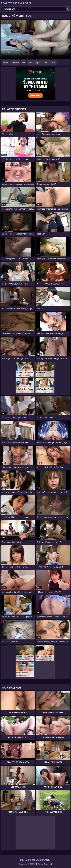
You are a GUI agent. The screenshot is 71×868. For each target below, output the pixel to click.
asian (6, 62)
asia (53, 62)
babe (30, 62)
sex (24, 62)
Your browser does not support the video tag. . (35, 39)
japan (38, 62)
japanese (15, 62)
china (46, 62)
